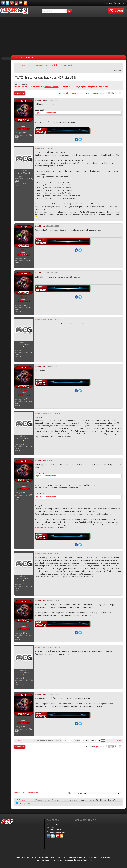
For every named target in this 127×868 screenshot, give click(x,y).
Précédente (19, 741)
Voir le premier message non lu (70, 93)
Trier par (81, 740)
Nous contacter (53, 825)
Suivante (119, 741)
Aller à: (70, 793)
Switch (55, 65)
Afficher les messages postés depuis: (53, 740)
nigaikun (43, 320)
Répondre (20, 93)
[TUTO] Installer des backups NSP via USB (45, 77)
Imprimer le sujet (113, 65)
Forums (22, 65)
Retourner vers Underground (26, 793)
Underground (66, 65)
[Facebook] (3, 3)
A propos (50, 827)
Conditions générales (55, 830)
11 (120, 93)
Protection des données (56, 832)
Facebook (48, 836)
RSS (61, 836)
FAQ (107, 70)
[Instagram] (16, 3)
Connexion (117, 70)
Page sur (99, 93)
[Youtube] (12, 3)
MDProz (42, 100)
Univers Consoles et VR (39, 65)
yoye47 (42, 148)
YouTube (57, 836)
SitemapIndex (23, 804)
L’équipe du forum (43, 800)
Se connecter (119, 3)
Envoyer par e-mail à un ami (119, 65)
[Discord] (21, 3)
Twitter (53, 836)
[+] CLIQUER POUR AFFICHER (46, 113)
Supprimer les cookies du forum (65, 800)
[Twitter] (8, 3)
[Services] (25, 3)
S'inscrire (108, 3)
